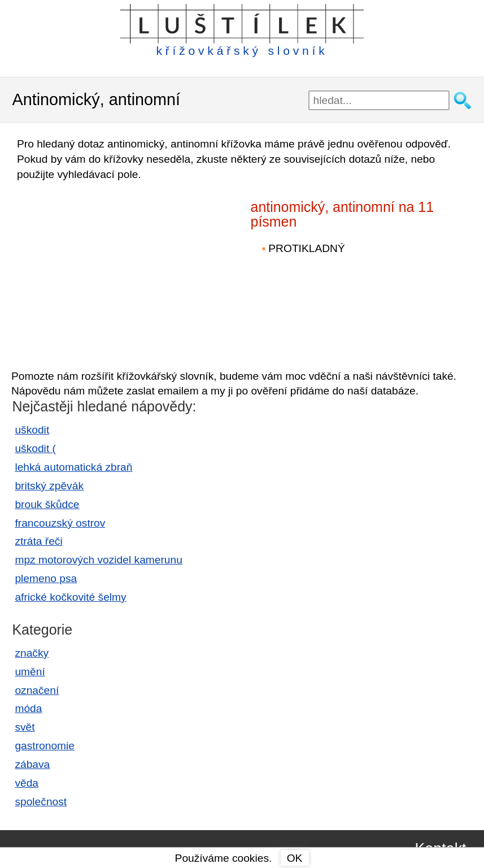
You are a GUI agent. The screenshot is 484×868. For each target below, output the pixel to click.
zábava (32, 764)
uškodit (32, 430)
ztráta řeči (38, 541)
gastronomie (45, 746)
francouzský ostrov (60, 523)
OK (295, 858)
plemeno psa (46, 578)
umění (30, 672)
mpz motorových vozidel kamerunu (98, 560)
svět (25, 727)
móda (28, 708)
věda (27, 783)
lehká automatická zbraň (73, 467)
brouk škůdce (47, 504)
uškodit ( (35, 448)
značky (32, 653)
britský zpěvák (49, 486)
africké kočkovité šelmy (70, 597)
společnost (41, 802)
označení (37, 690)
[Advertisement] (107, 270)
